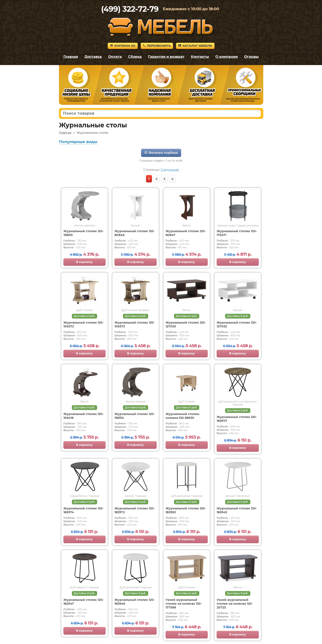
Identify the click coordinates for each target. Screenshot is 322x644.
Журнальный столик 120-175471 (237, 233)
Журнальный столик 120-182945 (237, 510)
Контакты (200, 57)
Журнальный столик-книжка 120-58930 (183, 416)
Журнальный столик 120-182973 (237, 419)
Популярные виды (78, 142)
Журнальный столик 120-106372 (84, 324)
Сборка (135, 57)
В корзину (84, 262)
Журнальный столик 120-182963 (186, 510)
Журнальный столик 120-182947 (84, 602)
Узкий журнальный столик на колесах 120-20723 (235, 604)
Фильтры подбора (161, 153)
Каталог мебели (195, 46)
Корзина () (123, 46)
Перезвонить (157, 46)
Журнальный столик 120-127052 (237, 324)
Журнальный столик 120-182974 (84, 510)
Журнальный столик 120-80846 (135, 233)
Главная (71, 57)
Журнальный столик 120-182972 (135, 510)
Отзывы (251, 57)
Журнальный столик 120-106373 (135, 324)
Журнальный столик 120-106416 (84, 416)
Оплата (115, 57)
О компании (227, 57)
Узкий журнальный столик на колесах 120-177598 (184, 604)
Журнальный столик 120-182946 (135, 602)
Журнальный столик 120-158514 (135, 416)
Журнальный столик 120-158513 (84, 233)
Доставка (93, 57)
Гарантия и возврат (166, 57)
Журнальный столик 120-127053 (186, 324)
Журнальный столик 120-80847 (186, 233)
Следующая (170, 170)
